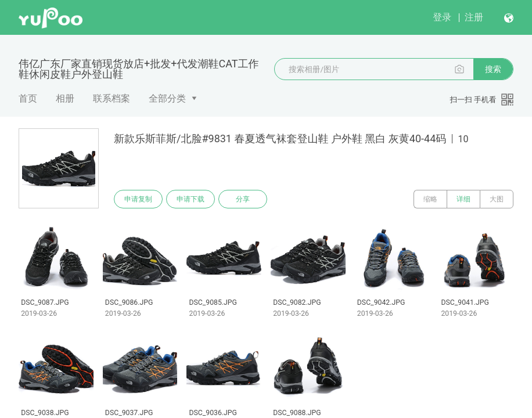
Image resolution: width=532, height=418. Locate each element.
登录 (442, 17)
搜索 (493, 69)
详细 (463, 199)
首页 (28, 98)
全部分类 (167, 98)
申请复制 (138, 199)
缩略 (430, 199)
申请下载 (190, 199)
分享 (243, 199)
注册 (474, 17)
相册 (65, 98)
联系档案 (112, 98)
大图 (497, 199)
